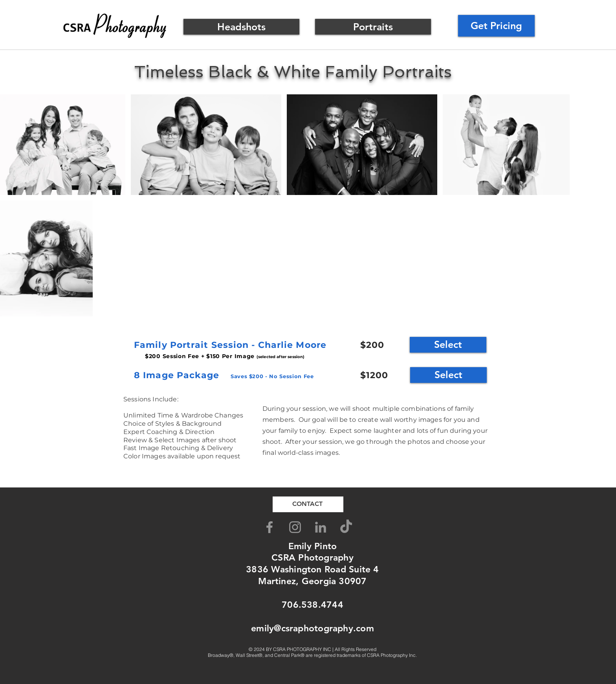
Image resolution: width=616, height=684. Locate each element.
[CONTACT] (308, 504)
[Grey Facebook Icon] (269, 527)
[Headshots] (241, 27)
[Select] (448, 345)
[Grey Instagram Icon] (295, 527)
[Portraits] (373, 27)
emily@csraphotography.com (313, 628)
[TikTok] (346, 527)
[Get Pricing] (496, 26)
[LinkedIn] (321, 527)
